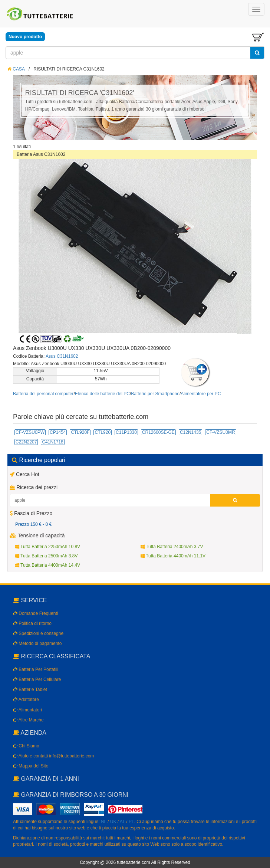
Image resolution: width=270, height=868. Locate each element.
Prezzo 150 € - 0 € (33, 524)
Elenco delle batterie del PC (102, 394)
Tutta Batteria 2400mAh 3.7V (172, 547)
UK (113, 822)
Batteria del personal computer (43, 394)
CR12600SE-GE (158, 432)
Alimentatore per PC (201, 394)
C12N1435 (190, 432)
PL (131, 822)
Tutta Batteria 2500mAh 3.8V (46, 556)
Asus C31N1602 (62, 356)
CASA (16, 69)
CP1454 (58, 432)
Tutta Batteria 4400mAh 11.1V (173, 556)
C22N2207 (26, 442)
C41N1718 (52, 442)
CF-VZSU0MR (220, 432)
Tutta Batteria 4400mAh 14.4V (48, 565)
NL (104, 822)
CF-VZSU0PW (30, 432)
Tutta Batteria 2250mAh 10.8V (48, 547)
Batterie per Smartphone (155, 394)
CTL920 (103, 432)
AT (122, 822)
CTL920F (80, 432)
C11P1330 (126, 432)
